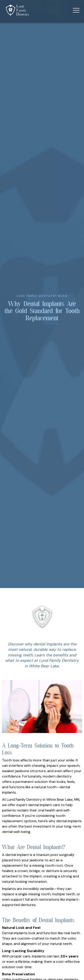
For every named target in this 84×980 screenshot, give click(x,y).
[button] (76, 10)
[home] (18, 10)
